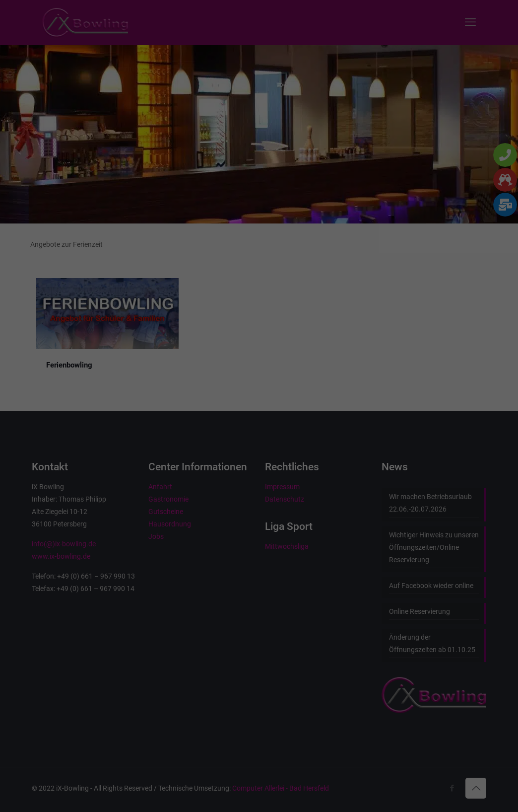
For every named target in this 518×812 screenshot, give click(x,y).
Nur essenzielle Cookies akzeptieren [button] (259, 240)
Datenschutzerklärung (196, 116)
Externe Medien (336, 148)
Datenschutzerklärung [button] (263, 291)
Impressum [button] (310, 291)
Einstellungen (151, 126)
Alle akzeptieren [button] (259, 182)
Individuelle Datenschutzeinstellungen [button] (259, 270)
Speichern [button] (259, 211)
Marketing (247, 148)
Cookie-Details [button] (212, 291)
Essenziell (167, 148)
